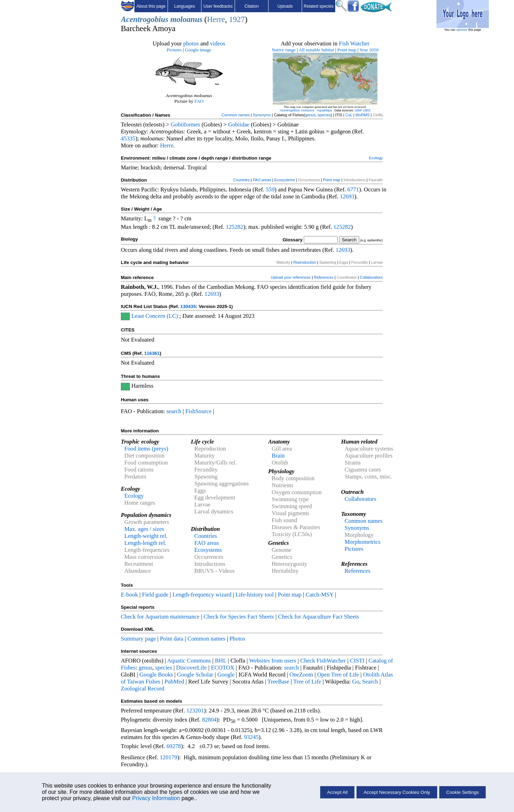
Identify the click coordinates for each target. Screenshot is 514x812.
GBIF (358, 110)
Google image (198, 50)
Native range (284, 50)
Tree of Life (307, 682)
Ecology (376, 158)
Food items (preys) (146, 449)
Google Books (156, 675)
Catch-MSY (320, 595)
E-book (129, 595)
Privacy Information (156, 798)
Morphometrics (363, 542)
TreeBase (278, 682)
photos (191, 43)
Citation (252, 6)
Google (226, 675)
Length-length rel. (145, 543)
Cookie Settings (462, 792)
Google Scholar (195, 675)
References (324, 277)
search (174, 411)
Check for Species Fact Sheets (239, 617)
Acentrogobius (145, 19)
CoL (349, 115)
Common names (236, 115)
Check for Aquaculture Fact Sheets (318, 617)
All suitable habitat (316, 50)
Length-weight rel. (146, 536)
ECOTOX (223, 668)
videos (218, 43)
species (324, 115)
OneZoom (301, 675)
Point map (347, 50)
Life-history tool (255, 595)
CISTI (357, 661)
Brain (278, 456)
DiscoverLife (191, 668)
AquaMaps (324, 110)
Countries (241, 180)
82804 (210, 720)
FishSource (199, 411)
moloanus (186, 19)
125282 (235, 227)
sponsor (462, 30)
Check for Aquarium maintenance (160, 617)
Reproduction (305, 262)
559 (270, 189)
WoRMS (363, 115)
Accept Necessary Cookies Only (397, 792)
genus (310, 115)
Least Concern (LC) (155, 316)
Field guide (155, 595)
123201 (195, 711)
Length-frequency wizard (202, 595)
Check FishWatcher (323, 661)
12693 (347, 196)
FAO (199, 101)
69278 (174, 746)
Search (370, 682)
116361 (152, 353)
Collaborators (371, 277)
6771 (353, 189)
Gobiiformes (185, 125)
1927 (237, 19)
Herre (216, 19)
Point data (172, 639)
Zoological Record (142, 689)
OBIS (367, 110)
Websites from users (273, 661)
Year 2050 (369, 50)
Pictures (174, 50)
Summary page (138, 639)
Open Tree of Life (338, 675)
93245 (251, 737)
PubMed (174, 682)
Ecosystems (285, 180)
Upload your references (291, 277)
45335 (128, 138)
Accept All (337, 792)
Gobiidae (239, 125)
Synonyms (262, 115)
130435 (188, 306)
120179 (168, 757)
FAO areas (262, 180)
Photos (237, 639)
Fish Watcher (354, 43)
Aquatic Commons (189, 661)
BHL (221, 661)
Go (356, 682)
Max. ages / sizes (144, 529)
